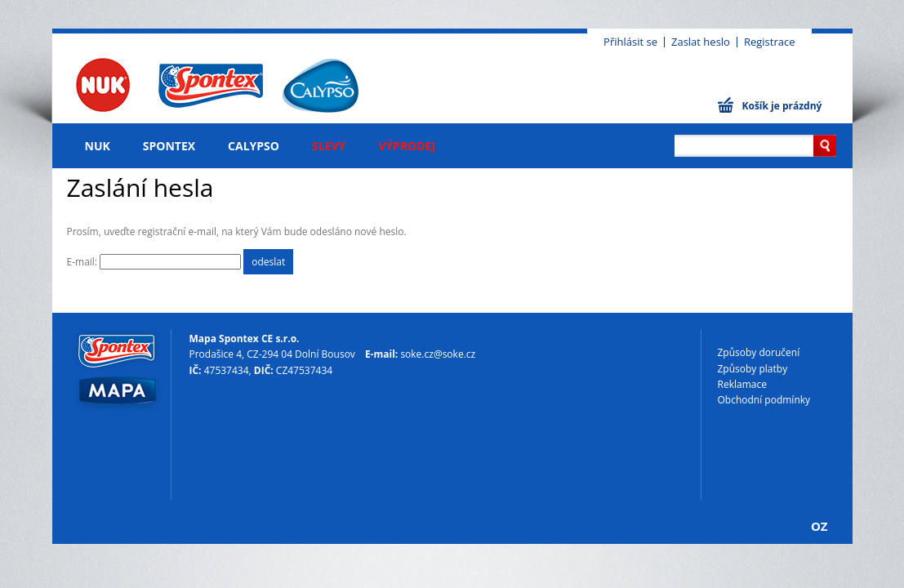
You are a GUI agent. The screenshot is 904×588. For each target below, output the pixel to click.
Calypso (254, 146)
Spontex (169, 146)
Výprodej (407, 146)
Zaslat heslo (701, 42)
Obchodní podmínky (764, 400)
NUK (98, 146)
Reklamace (742, 384)
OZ (819, 526)
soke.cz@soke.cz (438, 354)
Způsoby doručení (759, 352)
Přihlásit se (630, 42)
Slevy (329, 146)
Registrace (770, 42)
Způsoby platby (753, 369)
